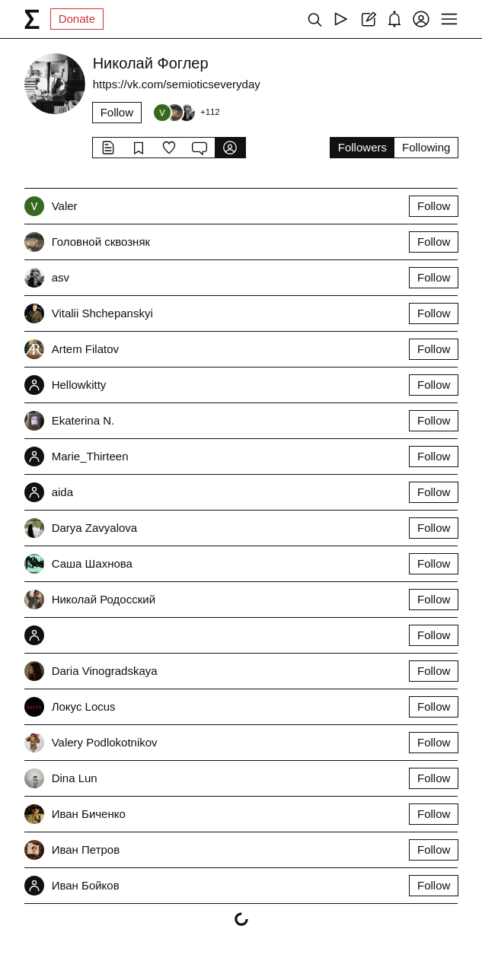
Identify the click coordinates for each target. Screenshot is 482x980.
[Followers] (186, 113)
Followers (362, 147)
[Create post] (367, 19)
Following (426, 147)
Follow (117, 112)
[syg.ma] (32, 19)
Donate (77, 19)
